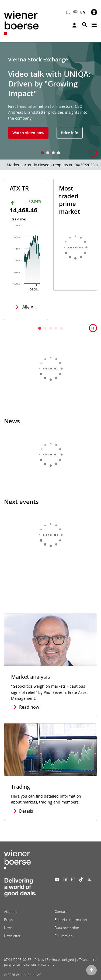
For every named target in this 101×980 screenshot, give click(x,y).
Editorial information (71, 920)
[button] (93, 153)
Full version (64, 936)
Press (8, 920)
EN (83, 12)
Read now (29, 707)
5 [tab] (61, 329)
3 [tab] (53, 153)
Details (26, 811)
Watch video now (28, 133)
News (8, 928)
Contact (61, 912)
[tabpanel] (50, 101)
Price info (70, 133)
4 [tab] (59, 153)
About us (11, 912)
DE (68, 12)
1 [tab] (43, 153)
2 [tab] (48, 153)
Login (74, 25)
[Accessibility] (94, 12)
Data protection (67, 928)
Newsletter (12, 936)
